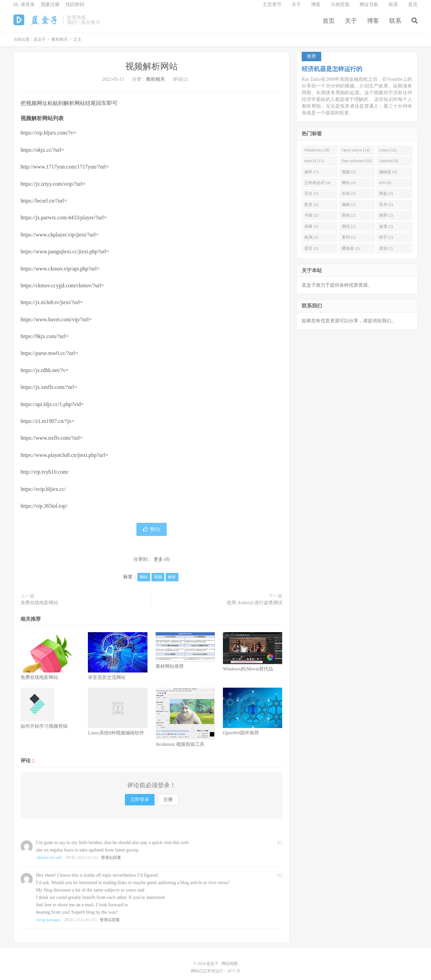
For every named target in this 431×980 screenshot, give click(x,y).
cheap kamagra (48, 924)
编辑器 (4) (388, 177)
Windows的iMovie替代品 (248, 674)
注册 (168, 804)
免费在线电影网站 (39, 607)
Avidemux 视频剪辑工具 (180, 749)
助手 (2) (386, 242)
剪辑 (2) (349, 220)
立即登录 (140, 804)
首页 (329, 25)
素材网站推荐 (170, 671)
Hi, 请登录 (24, 9)
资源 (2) (386, 253)
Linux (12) (388, 155)
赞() (152, 534)
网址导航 (369, 9)
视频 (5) (349, 177)
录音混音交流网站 (107, 682)
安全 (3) (311, 198)
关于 (351, 25)
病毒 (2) (311, 231)
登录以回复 (111, 862)
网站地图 (230, 968)
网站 (144, 582)
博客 (373, 25)
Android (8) (389, 166)
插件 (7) (311, 177)
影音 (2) (311, 209)
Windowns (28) (317, 155)
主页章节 (272, 9)
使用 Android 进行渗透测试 (255, 607)
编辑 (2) (349, 209)
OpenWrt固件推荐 (241, 738)
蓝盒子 (37, 24)
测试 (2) (349, 231)
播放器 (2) (351, 253)
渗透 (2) (386, 231)
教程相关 (60, 44)
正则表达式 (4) (317, 187)
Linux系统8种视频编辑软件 (116, 738)
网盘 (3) (386, 198)
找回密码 (75, 9)
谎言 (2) (311, 253)
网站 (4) (349, 187)
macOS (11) (314, 166)
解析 (172, 582)
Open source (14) (356, 155)
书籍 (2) (311, 220)
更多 (158, 564)
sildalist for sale (49, 862)
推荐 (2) (386, 220)
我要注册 (50, 9)
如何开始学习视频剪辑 (44, 731)
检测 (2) (311, 242)
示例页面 (340, 9)
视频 (158, 582)
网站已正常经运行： (209, 976)
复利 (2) (349, 242)
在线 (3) (349, 198)
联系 (395, 25)
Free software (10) (357, 166)
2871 (231, 976)
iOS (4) (385, 187)
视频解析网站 (152, 71)
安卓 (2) (386, 209)
